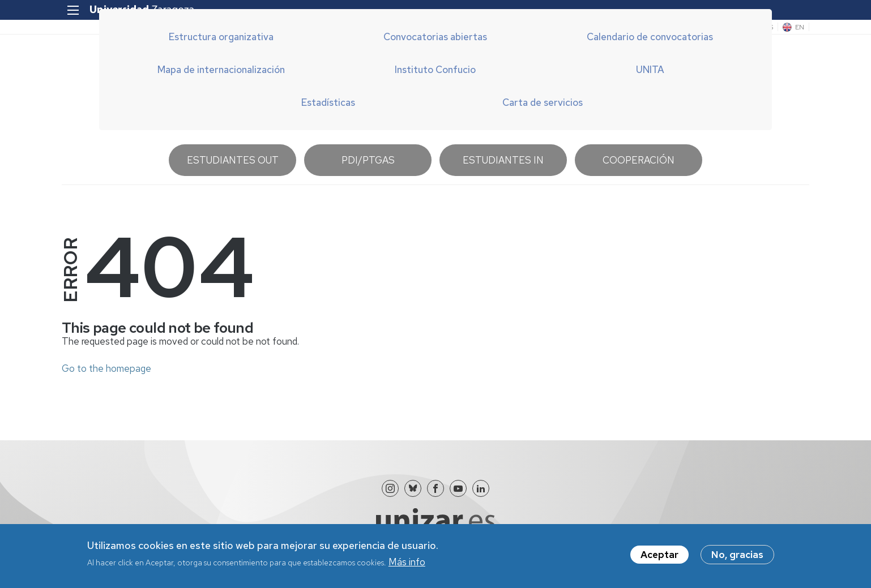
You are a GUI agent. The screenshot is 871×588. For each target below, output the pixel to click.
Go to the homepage (106, 368)
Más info (407, 566)
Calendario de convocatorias (650, 37)
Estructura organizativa (221, 37)
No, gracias (737, 559)
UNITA (650, 70)
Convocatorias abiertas (435, 37)
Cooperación (639, 160)
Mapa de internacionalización (221, 70)
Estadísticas (328, 102)
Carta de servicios (543, 102)
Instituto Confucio (435, 70)
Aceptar (659, 559)
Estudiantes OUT (233, 160)
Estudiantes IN (503, 160)
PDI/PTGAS (368, 160)
